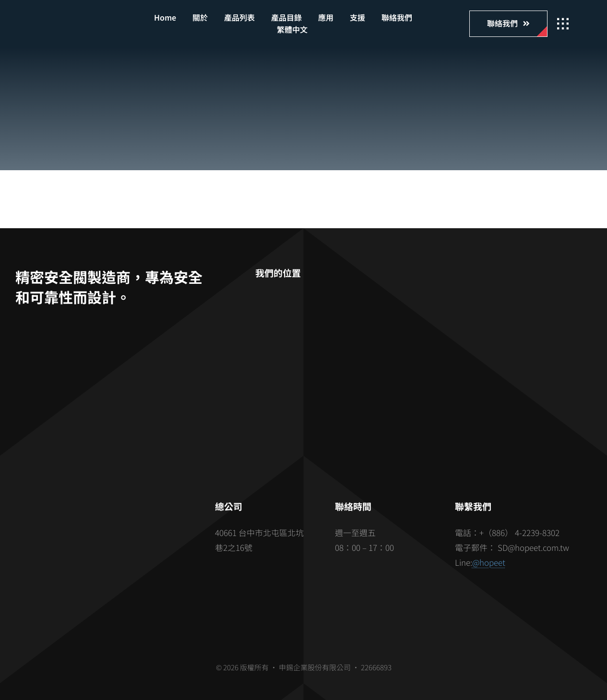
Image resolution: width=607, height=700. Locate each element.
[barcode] (104, 541)
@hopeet (489, 562)
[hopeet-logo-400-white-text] (83, 20)
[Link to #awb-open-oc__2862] (563, 24)
